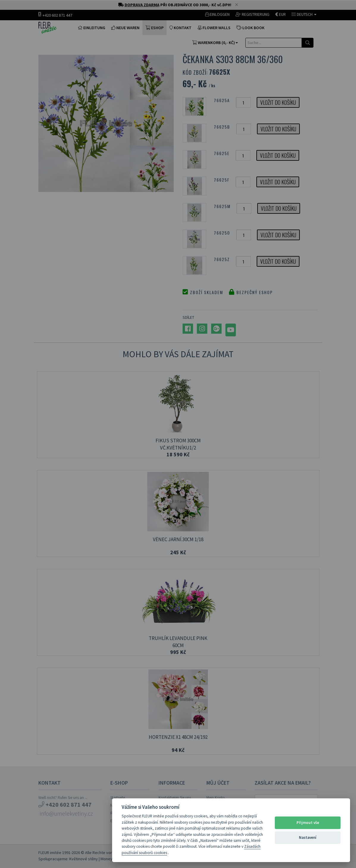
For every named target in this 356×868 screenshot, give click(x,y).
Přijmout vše (308, 823)
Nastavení (308, 837)
